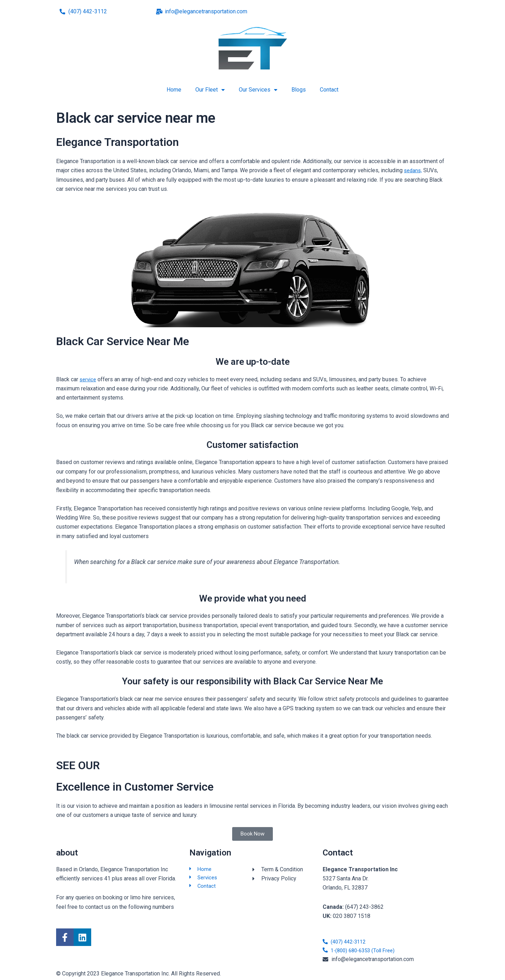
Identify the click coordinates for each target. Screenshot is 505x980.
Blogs (299, 90)
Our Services (258, 90)
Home (174, 90)
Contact (329, 90)
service (89, 379)
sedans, (414, 170)
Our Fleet (210, 90)
